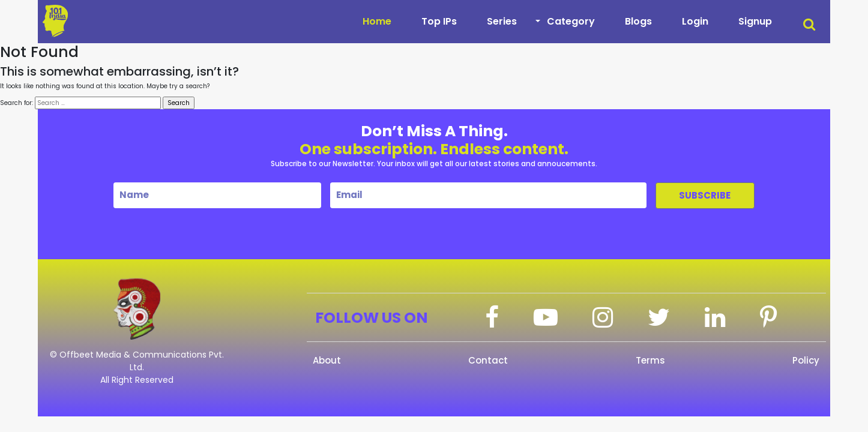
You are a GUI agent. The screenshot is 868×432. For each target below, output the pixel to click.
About (327, 360)
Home (377, 21)
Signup (755, 21)
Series (502, 21)
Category (571, 21)
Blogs (638, 21)
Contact (488, 360)
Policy (806, 360)
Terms (650, 360)
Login (695, 21)
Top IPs (439, 21)
